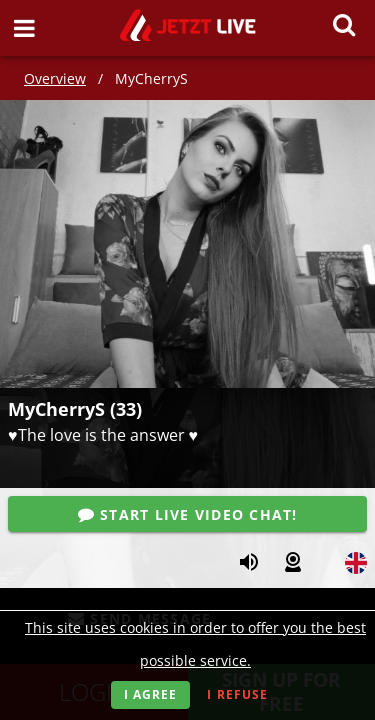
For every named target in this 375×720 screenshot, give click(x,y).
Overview (55, 78)
